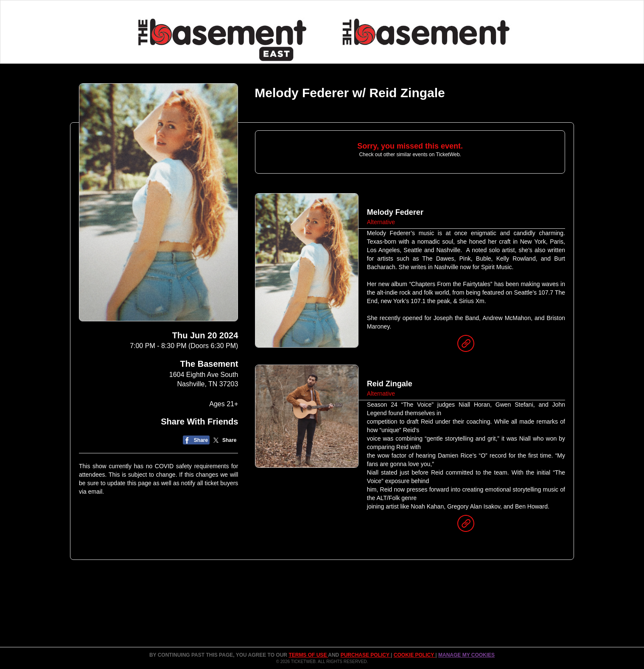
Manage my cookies (466, 655)
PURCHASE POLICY (366, 655)
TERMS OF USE (308, 655)
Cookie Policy (414, 655)
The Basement (209, 364)
